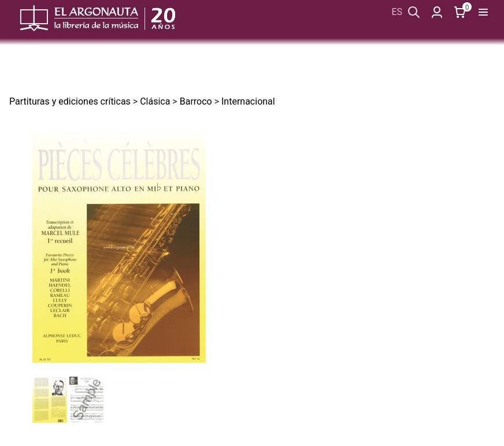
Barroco (196, 101)
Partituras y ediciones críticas (70, 101)
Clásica (155, 101)
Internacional (248, 101)
